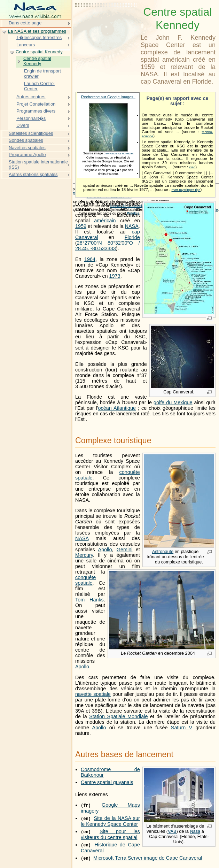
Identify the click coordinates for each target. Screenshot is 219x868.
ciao (192, 167)
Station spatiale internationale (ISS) (38, 165)
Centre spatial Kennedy (39, 52)
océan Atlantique (117, 408)
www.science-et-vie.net (119, 153)
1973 (115, 276)
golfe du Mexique (173, 402)
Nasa (195, 831)
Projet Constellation (36, 104)
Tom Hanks (89, 600)
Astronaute (163, 551)
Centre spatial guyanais (107, 782)
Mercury (84, 555)
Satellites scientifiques (31, 133)
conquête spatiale (85, 580)
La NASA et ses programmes (37, 31)
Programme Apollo (27, 155)
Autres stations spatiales (33, 174)
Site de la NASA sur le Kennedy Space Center (110, 821)
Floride (132, 237)
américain (105, 221)
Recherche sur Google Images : (108, 97)
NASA (132, 226)
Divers (23, 125)
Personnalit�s (31, 118)
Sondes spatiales (26, 140)
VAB (172, 831)
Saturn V (182, 728)
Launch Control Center (39, 86)
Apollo (105, 550)
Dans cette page (25, 23)
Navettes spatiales (27, 148)
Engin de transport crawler (42, 74)
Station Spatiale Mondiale (118, 716)
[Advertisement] (107, 23)
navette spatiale (93, 694)
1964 (90, 259)
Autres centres (31, 97)
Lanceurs (26, 45)
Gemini (125, 550)
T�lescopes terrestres (39, 37)
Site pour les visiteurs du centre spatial (110, 834)
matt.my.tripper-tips (186, 190)
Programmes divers (36, 111)
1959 (81, 226)
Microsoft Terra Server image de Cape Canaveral (148, 858)
